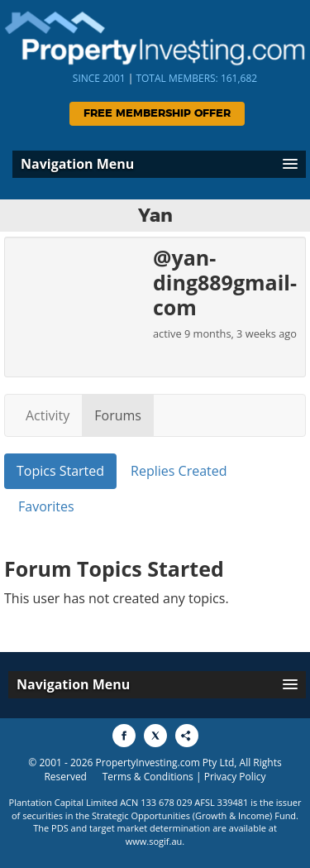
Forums (118, 415)
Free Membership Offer (157, 114)
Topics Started (60, 471)
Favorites (46, 506)
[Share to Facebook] (124, 736)
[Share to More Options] (187, 736)
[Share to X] (155, 736)
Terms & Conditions (148, 777)
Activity (48, 415)
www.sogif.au (154, 841)
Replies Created (179, 471)
